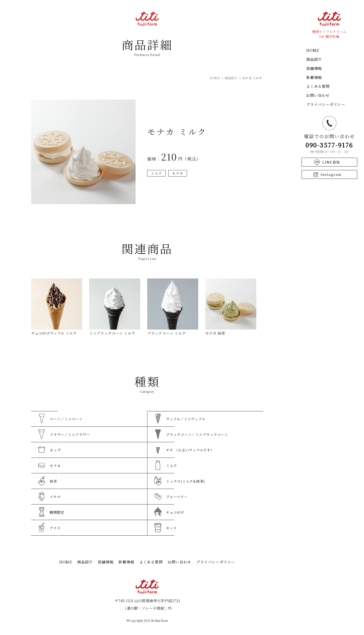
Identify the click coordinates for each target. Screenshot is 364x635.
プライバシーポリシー (326, 104)
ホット (171, 528)
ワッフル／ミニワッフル (186, 419)
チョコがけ (175, 512)
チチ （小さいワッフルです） (190, 450)
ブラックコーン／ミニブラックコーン (197, 434)
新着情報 (314, 77)
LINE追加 (331, 162)
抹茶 (53, 481)
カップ (55, 450)
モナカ (177, 173)
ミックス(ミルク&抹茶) (185, 481)
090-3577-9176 (329, 145)
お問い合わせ (318, 95)
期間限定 (57, 512)
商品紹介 (314, 59)
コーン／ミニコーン (66, 419)
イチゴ (55, 497)
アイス (55, 528)
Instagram (331, 174)
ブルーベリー (177, 497)
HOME (313, 50)
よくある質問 (318, 86)
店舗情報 (314, 68)
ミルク (156, 173)
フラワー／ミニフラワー (70, 434)
